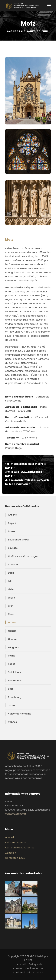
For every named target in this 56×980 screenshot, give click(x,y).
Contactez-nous (15, 858)
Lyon (11, 606)
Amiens (12, 515)
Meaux (12, 614)
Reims (12, 656)
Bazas (12, 531)
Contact (38, 972)
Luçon (11, 598)
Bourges (13, 548)
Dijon (11, 573)
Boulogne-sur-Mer (19, 540)
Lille (10, 581)
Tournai (13, 705)
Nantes (12, 631)
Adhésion (11, 853)
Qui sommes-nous (16, 842)
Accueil (9, 837)
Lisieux (12, 589)
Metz (15, 623)
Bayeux (12, 523)
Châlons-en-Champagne (23, 556)
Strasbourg (15, 697)
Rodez (12, 664)
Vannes (12, 722)
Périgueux (14, 647)
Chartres (13, 565)
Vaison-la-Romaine (20, 714)
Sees (11, 689)
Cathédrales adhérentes (20, 848)
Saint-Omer (15, 681)
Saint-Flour (15, 672)
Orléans (13, 639)
